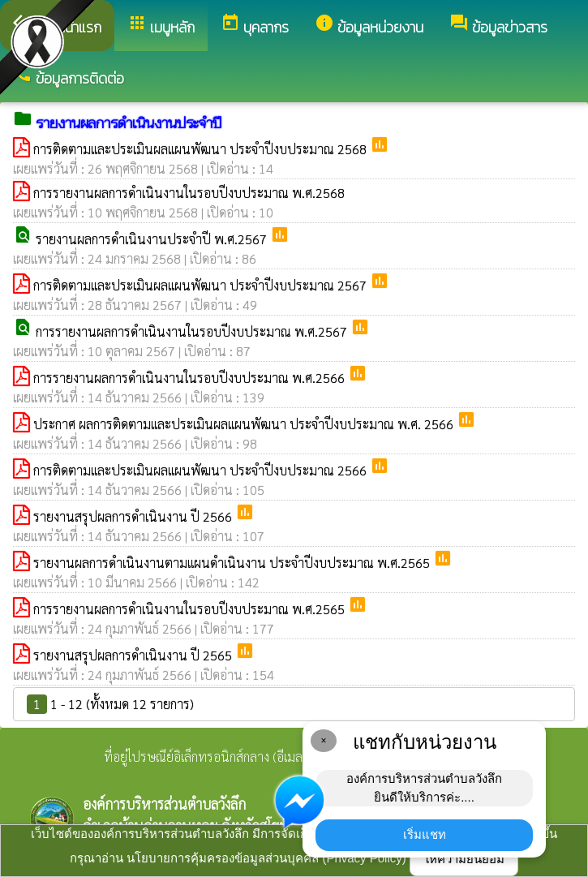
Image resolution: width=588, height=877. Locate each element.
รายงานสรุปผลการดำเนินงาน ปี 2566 (134, 516)
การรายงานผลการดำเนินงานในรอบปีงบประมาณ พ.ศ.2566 (191, 378)
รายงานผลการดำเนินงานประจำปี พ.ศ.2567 (153, 239)
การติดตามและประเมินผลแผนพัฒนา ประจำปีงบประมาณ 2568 (202, 149)
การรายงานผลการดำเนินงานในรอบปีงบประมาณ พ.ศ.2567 (193, 331)
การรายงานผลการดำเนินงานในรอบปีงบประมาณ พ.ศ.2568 (189, 193)
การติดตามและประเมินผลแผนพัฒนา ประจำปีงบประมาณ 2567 (202, 285)
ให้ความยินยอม (464, 859)
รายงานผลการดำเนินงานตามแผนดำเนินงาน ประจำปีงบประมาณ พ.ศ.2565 (233, 563)
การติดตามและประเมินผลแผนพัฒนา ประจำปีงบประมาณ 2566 (202, 470)
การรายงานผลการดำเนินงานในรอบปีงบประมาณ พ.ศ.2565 (191, 609)
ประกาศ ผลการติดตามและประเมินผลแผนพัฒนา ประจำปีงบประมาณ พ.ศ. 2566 (245, 424)
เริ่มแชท (425, 834)
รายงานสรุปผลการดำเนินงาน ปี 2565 (134, 655)
